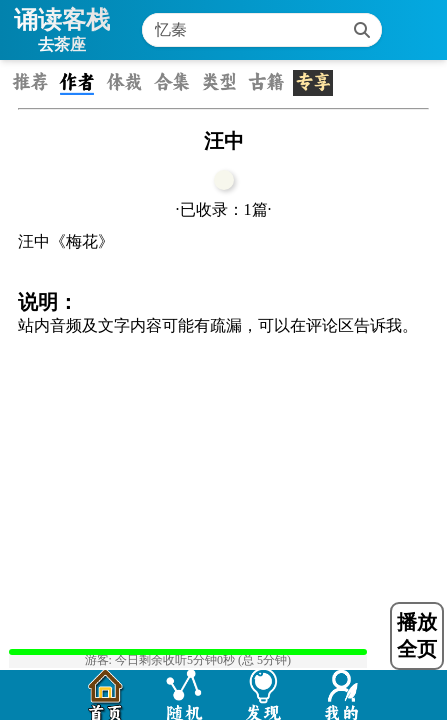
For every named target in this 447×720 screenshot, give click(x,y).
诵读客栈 (62, 19)
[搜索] (362, 30)
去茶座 (62, 44)
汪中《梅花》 (66, 241)
